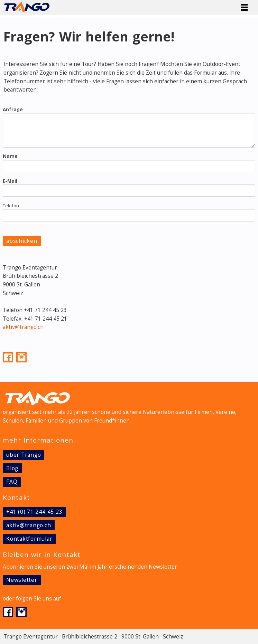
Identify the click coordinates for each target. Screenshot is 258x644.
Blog (12, 468)
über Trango (24, 455)
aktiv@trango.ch (23, 327)
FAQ (12, 482)
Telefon (11, 206)
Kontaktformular (29, 539)
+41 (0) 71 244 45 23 (34, 512)
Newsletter (22, 580)
